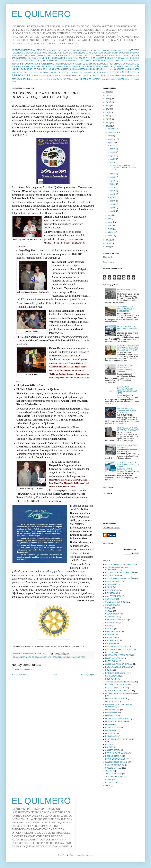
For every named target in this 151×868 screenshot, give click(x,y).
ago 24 (113, 162)
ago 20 (113, 177)
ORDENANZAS (76, 72)
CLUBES (48, 56)
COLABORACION (62, 55)
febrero (111, 232)
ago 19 (113, 181)
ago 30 (113, 149)
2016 (108, 112)
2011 (108, 240)
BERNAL (73, 53)
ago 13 (113, 194)
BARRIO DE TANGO (45, 53)
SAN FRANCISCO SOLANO (116, 762)
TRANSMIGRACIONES (109, 79)
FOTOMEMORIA (73, 61)
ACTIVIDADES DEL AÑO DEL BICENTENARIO (66, 50)
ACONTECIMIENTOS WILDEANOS (29, 50)
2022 (108, 92)
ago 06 (113, 204)
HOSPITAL (15, 64)
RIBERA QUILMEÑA (101, 76)
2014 (108, 119)
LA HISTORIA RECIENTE (35, 67)
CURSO (126, 56)
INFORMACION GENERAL (37, 64)
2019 (108, 102)
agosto (111, 142)
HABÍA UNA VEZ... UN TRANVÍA (127, 61)
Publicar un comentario (24, 670)
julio (110, 215)
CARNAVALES (124, 53)
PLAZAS (35, 76)
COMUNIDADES (77, 56)
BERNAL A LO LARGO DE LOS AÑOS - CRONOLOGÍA (128, 429)
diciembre (112, 129)
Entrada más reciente (21, 675)
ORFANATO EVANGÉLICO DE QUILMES (128, 446)
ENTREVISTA (73, 58)
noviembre (112, 132)
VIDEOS (121, 79)
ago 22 (113, 174)
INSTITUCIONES (64, 64)
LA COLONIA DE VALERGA (116, 685)
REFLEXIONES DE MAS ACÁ (77, 76)
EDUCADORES (60, 58)
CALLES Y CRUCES (111, 53)
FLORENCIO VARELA (58, 61)
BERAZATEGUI (61, 53)
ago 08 (113, 201)
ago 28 (113, 156)
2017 (108, 109)
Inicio (55, 675)
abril (110, 226)
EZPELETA (16, 61)
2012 (108, 126)
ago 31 (113, 145)
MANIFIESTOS (108, 69)
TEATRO (78, 79)
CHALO (40, 56)
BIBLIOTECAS (98, 53)
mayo (110, 222)
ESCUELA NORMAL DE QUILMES (122, 58)
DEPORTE (135, 56)
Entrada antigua (87, 675)
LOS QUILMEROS (79, 69)
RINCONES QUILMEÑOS (122, 76)
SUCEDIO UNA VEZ (60, 79)
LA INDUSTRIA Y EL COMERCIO (64, 67)
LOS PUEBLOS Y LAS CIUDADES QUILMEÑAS (52, 69)
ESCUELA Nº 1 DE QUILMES (91, 58)
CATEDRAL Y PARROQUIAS (117, 602)
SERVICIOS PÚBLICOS (38, 79)
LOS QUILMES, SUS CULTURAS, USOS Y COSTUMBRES (126, 309)
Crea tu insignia (109, 262)
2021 (108, 95)
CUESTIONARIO (115, 56)
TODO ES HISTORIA (91, 79)
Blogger (89, 855)
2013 (108, 123)
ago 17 (113, 184)
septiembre (112, 139)
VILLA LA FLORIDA (132, 79)
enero (110, 236)
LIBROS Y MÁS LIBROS (49, 657)
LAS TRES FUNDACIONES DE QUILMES (102, 67)
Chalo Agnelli (108, 257)
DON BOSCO (33, 58)
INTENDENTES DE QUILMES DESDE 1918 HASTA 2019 (127, 410)
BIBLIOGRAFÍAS (85, 53)
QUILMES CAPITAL (54, 76)
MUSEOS (44, 72)
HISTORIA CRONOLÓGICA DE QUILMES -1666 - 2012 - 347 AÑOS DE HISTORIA (128, 348)
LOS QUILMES (95, 69)
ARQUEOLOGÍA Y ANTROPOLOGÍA (102, 50)
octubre (111, 136)
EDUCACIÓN (45, 58)
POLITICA (43, 76)
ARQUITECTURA (123, 50)
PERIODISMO (101, 72)
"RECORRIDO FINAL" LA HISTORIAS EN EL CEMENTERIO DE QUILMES (127, 368)
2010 (108, 243)
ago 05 (113, 208)
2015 (108, 116)
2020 (108, 99)
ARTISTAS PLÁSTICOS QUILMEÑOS (120, 578)
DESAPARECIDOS (19, 58)
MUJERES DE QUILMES (25, 72)
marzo (111, 229)
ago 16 (113, 187)
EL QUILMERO (41, 14)
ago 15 (113, 191)
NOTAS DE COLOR (59, 72)
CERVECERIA (29, 56)
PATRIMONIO (88, 73)
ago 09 (113, 197)
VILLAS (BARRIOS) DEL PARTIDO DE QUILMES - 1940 (127, 328)
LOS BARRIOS (26, 69)
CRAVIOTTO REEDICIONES (96, 56)
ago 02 (113, 211)
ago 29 (113, 152)
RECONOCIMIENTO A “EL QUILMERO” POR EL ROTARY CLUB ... (123, 167)
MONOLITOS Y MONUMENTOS (127, 69)
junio (110, 219)
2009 (108, 247)
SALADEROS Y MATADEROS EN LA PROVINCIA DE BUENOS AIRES (127, 390)
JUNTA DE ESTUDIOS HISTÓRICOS (104, 64)
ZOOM (14, 82)
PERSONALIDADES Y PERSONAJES (72, 657)
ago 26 (113, 159)
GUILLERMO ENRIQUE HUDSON (96, 61)
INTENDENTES (79, 64)
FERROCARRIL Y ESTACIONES (35, 61)
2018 (108, 106)
